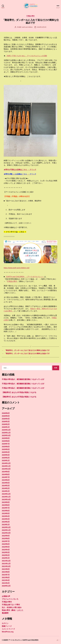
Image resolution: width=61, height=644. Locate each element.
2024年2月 (6, 488)
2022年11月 (6, 530)
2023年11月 (6, 497)
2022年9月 (6, 536)
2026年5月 (6, 416)
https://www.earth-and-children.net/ (17, 268)
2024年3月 (6, 486)
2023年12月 (6, 494)
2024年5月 (6, 483)
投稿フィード (7, 626)
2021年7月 (6, 575)
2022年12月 (6, 527)
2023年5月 (6, 513)
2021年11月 (6, 564)
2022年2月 (6, 555)
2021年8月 (6, 572)
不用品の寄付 (30, 16)
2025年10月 (6, 435)
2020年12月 (6, 586)
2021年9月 (6, 569)
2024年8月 (6, 474)
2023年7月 (6, 508)
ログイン (5, 623)
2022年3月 (6, 552)
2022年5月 (6, 547)
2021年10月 (6, 566)
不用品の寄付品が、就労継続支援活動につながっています (23, 379)
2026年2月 (6, 424)
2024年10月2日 (42, 27)
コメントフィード (8, 629)
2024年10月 (6, 469)
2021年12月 (6, 561)
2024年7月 (6, 477)
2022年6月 (6, 544)
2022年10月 (6, 533)
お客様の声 (6, 596)
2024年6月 (6, 480)
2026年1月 (6, 427)
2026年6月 (6, 413)
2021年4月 (6, 580)
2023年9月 (6, 502)
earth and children (27, 27)
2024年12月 (6, 463)
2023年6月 (6, 511)
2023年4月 (6, 516)
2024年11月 (6, 466)
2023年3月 (6, 519)
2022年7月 (6, 541)
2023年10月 (6, 500)
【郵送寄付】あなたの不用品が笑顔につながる (19, 392)
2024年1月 (6, 491)
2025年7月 (6, 444)
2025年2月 (6, 458)
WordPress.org (8, 632)
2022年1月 (6, 558)
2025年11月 (6, 433)
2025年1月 (6, 461)
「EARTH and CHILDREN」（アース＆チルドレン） (24, 277)
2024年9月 (6, 472)
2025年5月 (6, 449)
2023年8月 (6, 505)
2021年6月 (6, 578)
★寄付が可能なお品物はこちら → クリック (20, 170)
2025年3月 (6, 455)
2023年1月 (6, 525)
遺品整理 (5, 613)
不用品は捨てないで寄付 (11, 605)
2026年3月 (6, 422)
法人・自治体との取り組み (12, 607)
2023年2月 (6, 522)
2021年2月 (6, 583)
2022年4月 (6, 550)
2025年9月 (6, 438)
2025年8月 (6, 441)
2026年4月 (6, 419)
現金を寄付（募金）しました (13, 610)
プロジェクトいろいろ (10, 599)
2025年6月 (6, 447)
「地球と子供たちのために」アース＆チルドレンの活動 (26, 56)
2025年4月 (6, 452)
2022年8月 (6, 539)
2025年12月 (6, 430)
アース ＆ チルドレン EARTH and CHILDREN (23, 640)
